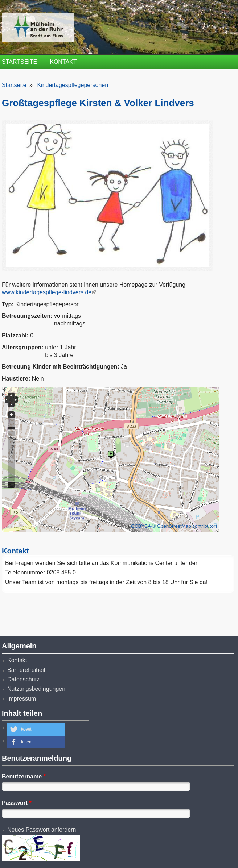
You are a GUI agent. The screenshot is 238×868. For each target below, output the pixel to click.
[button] (36, 729)
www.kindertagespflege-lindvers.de (49, 292)
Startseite (19, 62)
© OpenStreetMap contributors (185, 526)
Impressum (22, 699)
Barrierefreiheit (26, 670)
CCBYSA (141, 526)
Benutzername (24, 776)
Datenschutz (23, 679)
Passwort (17, 803)
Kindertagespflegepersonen (73, 85)
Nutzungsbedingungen (36, 689)
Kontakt (63, 62)
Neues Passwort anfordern (42, 830)
